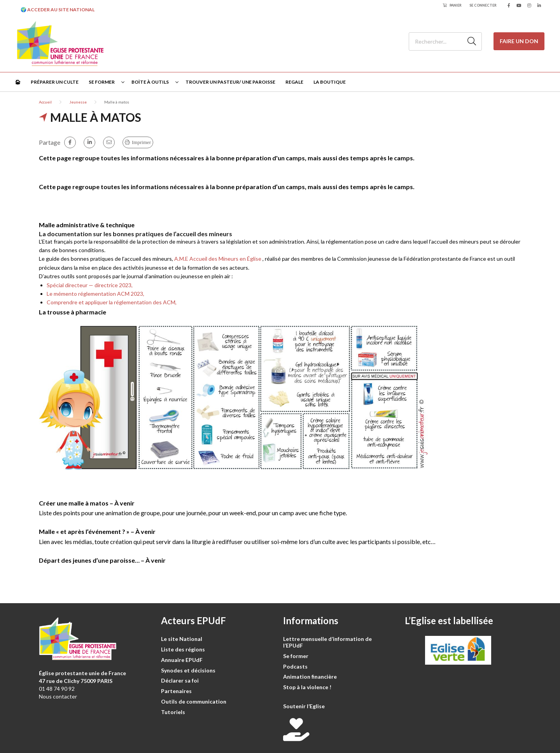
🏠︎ (18, 82)
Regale (294, 82)
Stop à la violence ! (307, 687)
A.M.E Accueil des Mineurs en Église (218, 259)
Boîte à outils (150, 82)
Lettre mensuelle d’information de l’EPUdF (327, 642)
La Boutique (330, 82)
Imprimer (141, 142)
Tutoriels (173, 712)
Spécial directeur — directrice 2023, (90, 285)
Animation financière (310, 677)
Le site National (182, 639)
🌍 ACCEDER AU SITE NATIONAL (58, 10)
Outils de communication (194, 701)
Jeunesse (78, 102)
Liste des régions (183, 649)
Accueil (45, 102)
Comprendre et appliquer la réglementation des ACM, (112, 302)
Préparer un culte (55, 82)
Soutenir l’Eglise (304, 706)
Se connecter (483, 5)
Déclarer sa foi (180, 680)
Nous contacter (58, 696)
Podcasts (295, 666)
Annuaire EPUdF (182, 660)
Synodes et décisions (188, 670)
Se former (102, 82)
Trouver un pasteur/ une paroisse (230, 82)
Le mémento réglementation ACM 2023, (96, 294)
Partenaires (176, 691)
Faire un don (519, 41)
